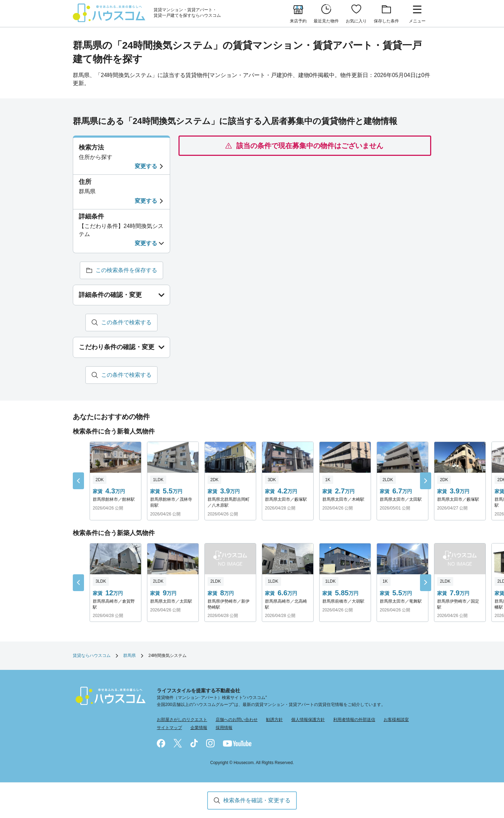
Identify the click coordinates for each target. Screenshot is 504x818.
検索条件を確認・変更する (257, 800)
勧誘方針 (274, 720)
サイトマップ (169, 728)
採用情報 (224, 728)
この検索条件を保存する (126, 271)
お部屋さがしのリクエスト (182, 720)
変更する (146, 166)
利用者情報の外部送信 (354, 720)
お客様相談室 (396, 720)
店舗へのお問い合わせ (237, 720)
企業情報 (199, 728)
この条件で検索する (126, 323)
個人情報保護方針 (308, 720)
